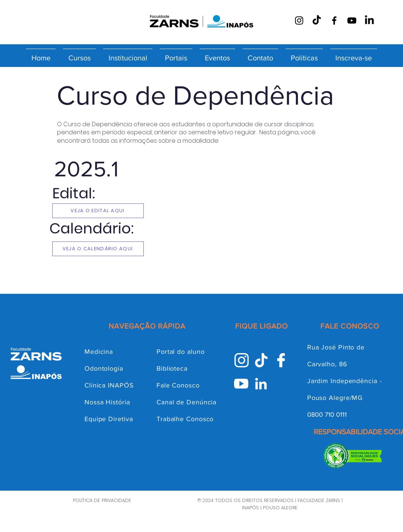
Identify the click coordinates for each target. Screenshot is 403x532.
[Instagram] (299, 20)
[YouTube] (352, 20)
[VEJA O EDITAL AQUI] (98, 211)
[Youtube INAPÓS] (241, 384)
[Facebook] (334, 20)
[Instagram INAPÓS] (242, 360)
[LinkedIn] (369, 20)
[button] (79, 55)
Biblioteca (172, 368)
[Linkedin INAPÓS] (261, 384)
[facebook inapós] (281, 360)
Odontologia (104, 368)
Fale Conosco (178, 385)
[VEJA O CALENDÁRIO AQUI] (98, 249)
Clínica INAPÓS (109, 385)
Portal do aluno (181, 352)
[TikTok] (317, 20)
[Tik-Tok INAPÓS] (261, 360)
